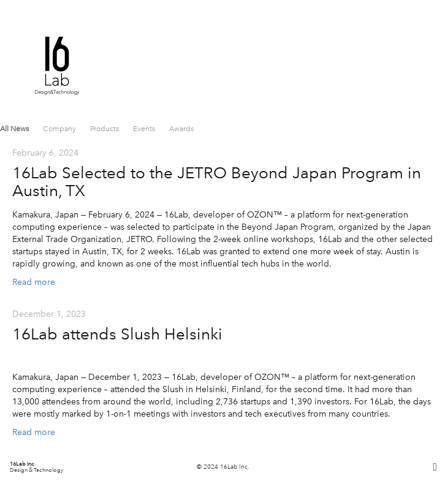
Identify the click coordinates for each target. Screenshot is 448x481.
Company (60, 129)
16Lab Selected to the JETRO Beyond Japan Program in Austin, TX (217, 182)
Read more (34, 282)
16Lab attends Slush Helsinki (117, 334)
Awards (181, 129)
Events (145, 129)
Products (105, 129)
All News (15, 129)
